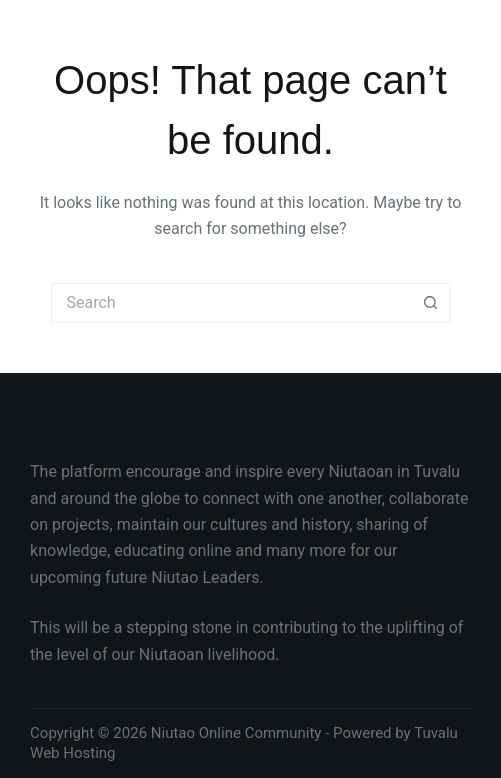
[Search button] (431, 303)
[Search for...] (231, 303)
